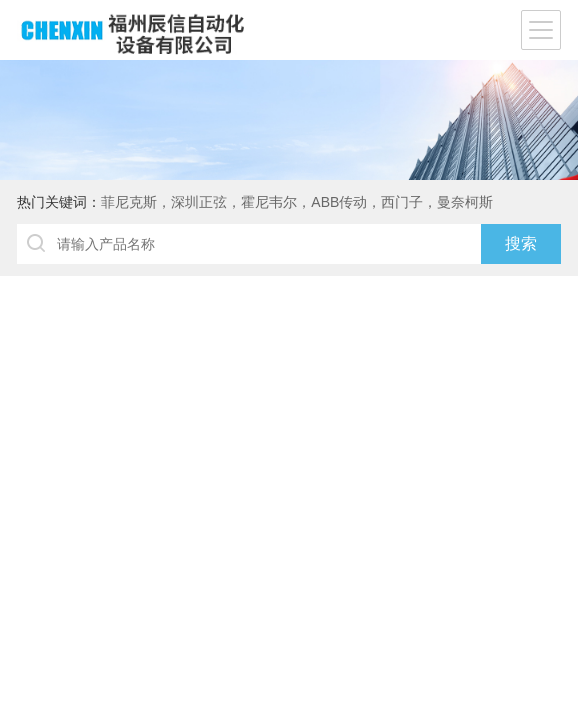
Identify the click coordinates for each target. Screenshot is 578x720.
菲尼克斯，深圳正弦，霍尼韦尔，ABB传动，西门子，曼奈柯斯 (297, 202)
